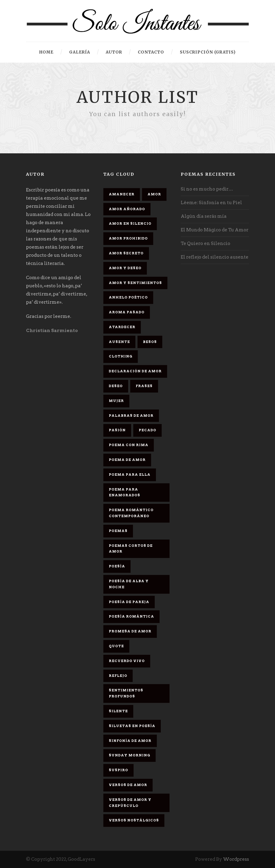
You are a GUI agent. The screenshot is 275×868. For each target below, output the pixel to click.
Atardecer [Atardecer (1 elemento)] (122, 327)
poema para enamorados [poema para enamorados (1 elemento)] (125, 492)
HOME (46, 52)
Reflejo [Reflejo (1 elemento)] (118, 676)
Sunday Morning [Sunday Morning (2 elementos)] (129, 755)
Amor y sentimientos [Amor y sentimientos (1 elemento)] (135, 283)
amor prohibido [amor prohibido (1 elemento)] (128, 238)
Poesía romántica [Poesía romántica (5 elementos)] (131, 616)
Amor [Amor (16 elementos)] (154, 194)
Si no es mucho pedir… (207, 189)
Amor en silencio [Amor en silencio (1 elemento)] (130, 224)
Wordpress (236, 859)
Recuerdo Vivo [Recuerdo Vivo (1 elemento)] (127, 661)
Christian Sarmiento (52, 331)
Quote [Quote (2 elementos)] (116, 646)
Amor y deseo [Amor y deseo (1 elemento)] (125, 268)
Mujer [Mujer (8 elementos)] (116, 401)
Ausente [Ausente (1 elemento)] (119, 342)
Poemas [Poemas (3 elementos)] (118, 531)
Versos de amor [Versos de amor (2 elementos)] (128, 785)
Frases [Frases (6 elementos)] (144, 386)
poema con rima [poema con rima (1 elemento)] (129, 445)
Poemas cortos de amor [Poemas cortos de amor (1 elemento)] (131, 549)
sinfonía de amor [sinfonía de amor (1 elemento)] (130, 741)
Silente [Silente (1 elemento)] (118, 711)
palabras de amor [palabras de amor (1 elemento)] (131, 416)
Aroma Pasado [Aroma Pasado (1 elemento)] (127, 312)
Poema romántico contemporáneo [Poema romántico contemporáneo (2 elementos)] (131, 513)
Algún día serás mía (204, 216)
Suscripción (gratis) (208, 52)
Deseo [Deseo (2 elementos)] (116, 386)
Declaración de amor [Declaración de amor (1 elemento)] (135, 371)
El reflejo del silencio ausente (215, 257)
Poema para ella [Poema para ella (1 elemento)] (130, 475)
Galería (80, 52)
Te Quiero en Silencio (205, 243)
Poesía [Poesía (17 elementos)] (117, 566)
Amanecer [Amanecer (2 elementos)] (122, 194)
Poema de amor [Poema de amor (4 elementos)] (127, 460)
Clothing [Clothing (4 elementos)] (121, 356)
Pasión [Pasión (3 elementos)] (117, 430)
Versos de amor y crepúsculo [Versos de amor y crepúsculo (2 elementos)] (130, 803)
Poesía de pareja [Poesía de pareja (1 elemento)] (129, 602)
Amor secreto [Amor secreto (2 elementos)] (126, 253)
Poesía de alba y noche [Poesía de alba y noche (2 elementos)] (129, 584)
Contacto (151, 52)
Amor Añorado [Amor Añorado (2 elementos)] (127, 209)
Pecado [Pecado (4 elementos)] (147, 430)
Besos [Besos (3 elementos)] (150, 342)
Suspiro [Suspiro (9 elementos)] (118, 770)
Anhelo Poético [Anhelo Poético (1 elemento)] (128, 297)
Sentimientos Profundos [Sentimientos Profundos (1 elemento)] (126, 693)
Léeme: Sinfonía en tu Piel (211, 203)
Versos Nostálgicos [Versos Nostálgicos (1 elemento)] (134, 820)
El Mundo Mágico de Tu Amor (215, 230)
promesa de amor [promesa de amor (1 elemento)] (130, 631)
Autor (114, 52)
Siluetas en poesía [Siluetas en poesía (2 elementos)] (132, 726)
